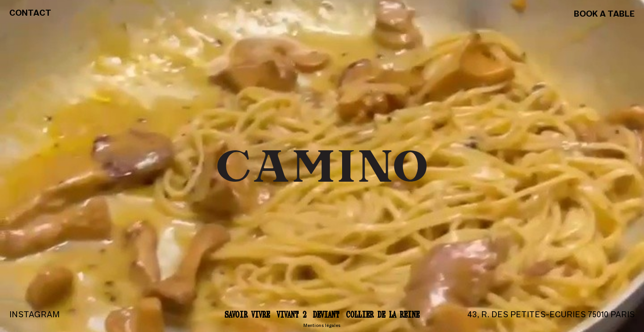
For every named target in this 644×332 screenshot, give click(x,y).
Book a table (604, 15)
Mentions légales (322, 326)
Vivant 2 (292, 314)
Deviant (326, 314)
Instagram (34, 315)
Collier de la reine (383, 314)
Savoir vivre (247, 314)
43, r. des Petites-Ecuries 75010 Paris (551, 315)
